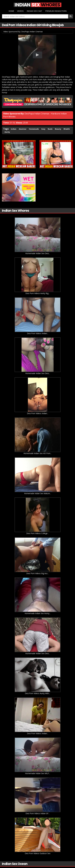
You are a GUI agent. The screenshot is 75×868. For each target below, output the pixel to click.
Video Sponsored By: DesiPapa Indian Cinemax (23, 32)
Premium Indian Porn (56, 11)
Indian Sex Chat (34, 11)
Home (11, 11)
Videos (20, 11)
